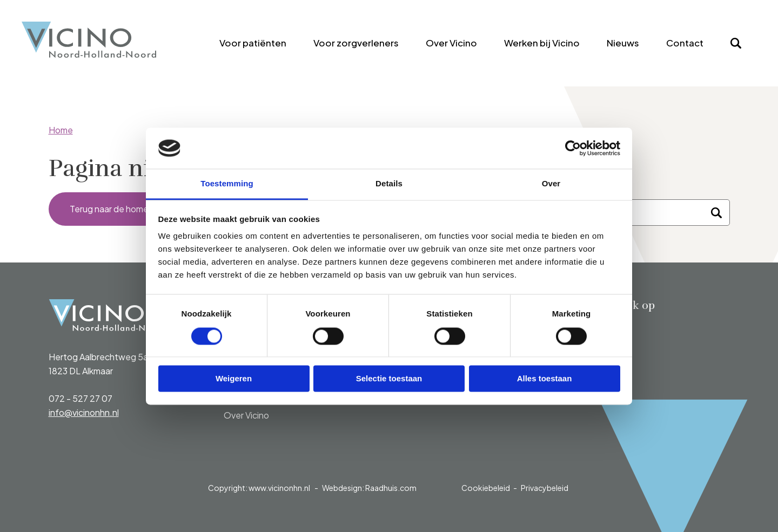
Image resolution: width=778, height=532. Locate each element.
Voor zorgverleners (356, 43)
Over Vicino (451, 43)
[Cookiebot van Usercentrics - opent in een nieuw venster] (573, 148)
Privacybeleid (545, 488)
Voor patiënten (253, 43)
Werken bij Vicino (542, 43)
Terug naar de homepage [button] (120, 209)
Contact (685, 43)
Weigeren (234, 379)
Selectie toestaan (389, 379)
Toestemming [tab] (227, 184)
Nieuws (623, 43)
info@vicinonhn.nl (84, 412)
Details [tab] (389, 184)
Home (61, 130)
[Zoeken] (716, 213)
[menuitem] (253, 43)
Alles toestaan (545, 379)
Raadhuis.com (391, 488)
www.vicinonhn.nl (279, 488)
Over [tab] (551, 184)
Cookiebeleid (486, 488)
